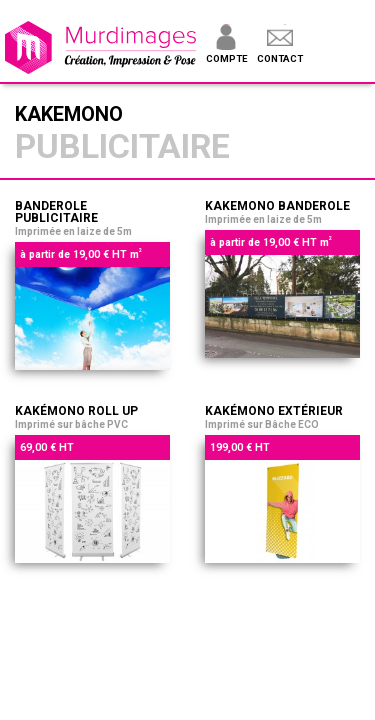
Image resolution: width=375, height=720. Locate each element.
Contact (280, 58)
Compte (226, 58)
